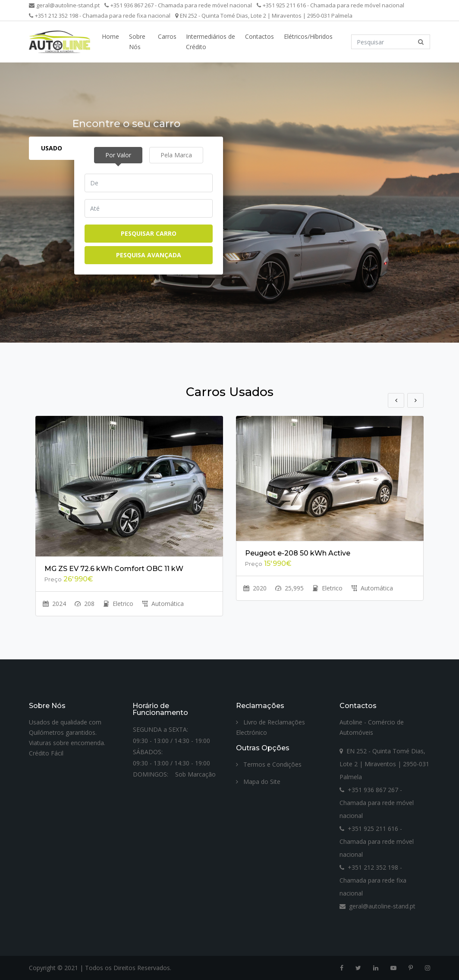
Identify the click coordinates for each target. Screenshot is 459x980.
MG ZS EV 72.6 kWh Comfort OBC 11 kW (114, 569)
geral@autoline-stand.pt (64, 5)
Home (110, 36)
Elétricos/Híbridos (308, 36)
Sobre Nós (137, 42)
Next (415, 400)
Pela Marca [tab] (176, 155)
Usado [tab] (52, 148)
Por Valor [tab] (118, 155)
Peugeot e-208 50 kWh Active (298, 553)
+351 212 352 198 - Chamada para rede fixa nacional (100, 16)
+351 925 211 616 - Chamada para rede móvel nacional (330, 5)
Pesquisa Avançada (149, 255)
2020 (255, 588)
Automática (163, 604)
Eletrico (118, 604)
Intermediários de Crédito (211, 42)
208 (85, 604)
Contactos (259, 36)
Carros (167, 36)
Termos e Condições (269, 764)
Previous (396, 400)
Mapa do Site (258, 782)
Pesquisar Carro (149, 233)
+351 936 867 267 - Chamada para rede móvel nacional (178, 5)
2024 (54, 604)
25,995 (289, 588)
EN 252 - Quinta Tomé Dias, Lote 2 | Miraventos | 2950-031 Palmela (264, 16)
